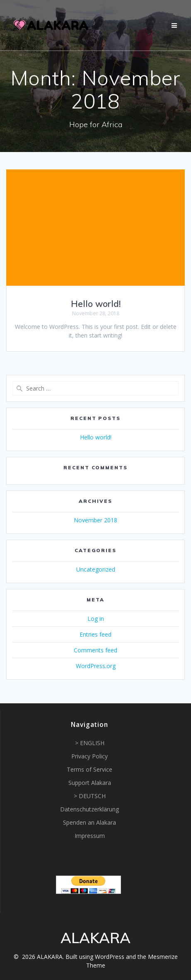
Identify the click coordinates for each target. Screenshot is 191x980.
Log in (96, 619)
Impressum (90, 836)
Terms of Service (89, 769)
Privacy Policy (89, 756)
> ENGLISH (90, 743)
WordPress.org (96, 666)
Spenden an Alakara (89, 822)
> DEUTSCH (90, 796)
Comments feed (95, 650)
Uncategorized (96, 569)
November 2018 (95, 520)
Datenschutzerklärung (89, 809)
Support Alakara (90, 783)
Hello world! (96, 304)
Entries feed (95, 634)
